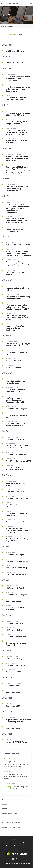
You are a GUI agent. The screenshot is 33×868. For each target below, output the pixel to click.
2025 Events (6, 809)
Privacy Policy (21, 843)
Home (4, 26)
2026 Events (7, 805)
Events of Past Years (9, 813)
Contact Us (16, 849)
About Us (10, 840)
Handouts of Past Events (11, 828)
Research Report (20, 840)
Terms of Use (11, 843)
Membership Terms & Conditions (16, 846)
